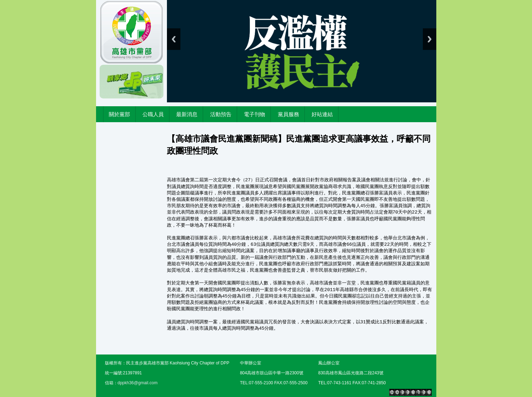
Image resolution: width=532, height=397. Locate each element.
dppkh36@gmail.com (138, 383)
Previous (174, 39)
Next (430, 39)
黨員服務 (289, 114)
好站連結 (322, 114)
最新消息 (187, 114)
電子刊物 (254, 114)
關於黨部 (119, 114)
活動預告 (221, 114)
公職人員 (153, 114)
